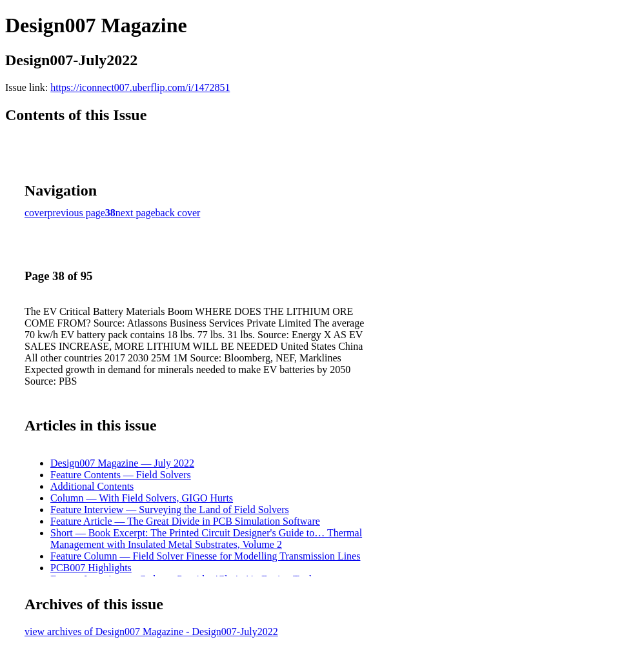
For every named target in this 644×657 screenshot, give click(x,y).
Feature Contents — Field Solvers (121, 475)
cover (36, 213)
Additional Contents (92, 486)
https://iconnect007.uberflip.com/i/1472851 (140, 87)
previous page (76, 213)
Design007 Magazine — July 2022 (122, 463)
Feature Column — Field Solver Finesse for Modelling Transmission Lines (205, 556)
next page (136, 213)
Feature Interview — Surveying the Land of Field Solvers (170, 510)
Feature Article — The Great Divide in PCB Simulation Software (185, 521)
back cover (178, 213)
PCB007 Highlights (91, 568)
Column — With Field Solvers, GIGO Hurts (142, 498)
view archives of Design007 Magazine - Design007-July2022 (151, 632)
